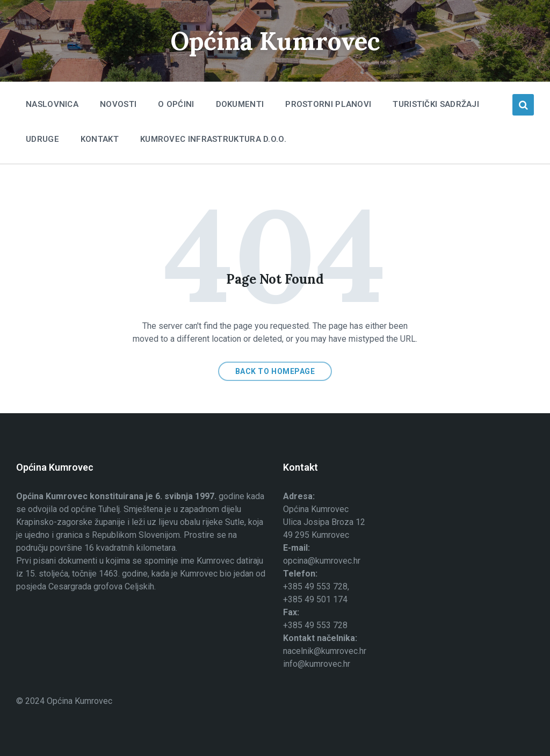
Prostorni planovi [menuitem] (328, 104)
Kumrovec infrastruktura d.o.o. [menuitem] (213, 139)
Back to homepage (275, 371)
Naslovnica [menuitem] (52, 104)
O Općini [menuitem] (176, 104)
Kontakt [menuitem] (100, 139)
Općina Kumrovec (275, 41)
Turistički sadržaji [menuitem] (436, 104)
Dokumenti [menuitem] (240, 104)
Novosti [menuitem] (118, 104)
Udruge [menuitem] (42, 139)
